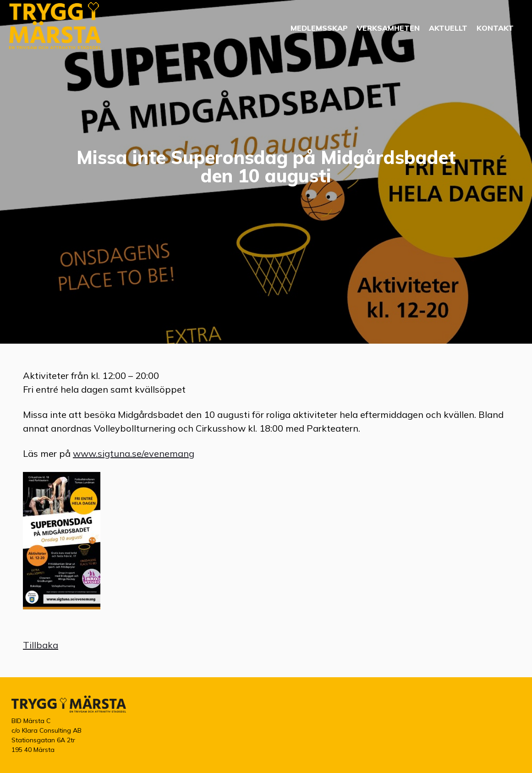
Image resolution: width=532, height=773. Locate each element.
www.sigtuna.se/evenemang (134, 453)
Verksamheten (388, 28)
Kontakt (495, 28)
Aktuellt (448, 28)
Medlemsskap (319, 28)
